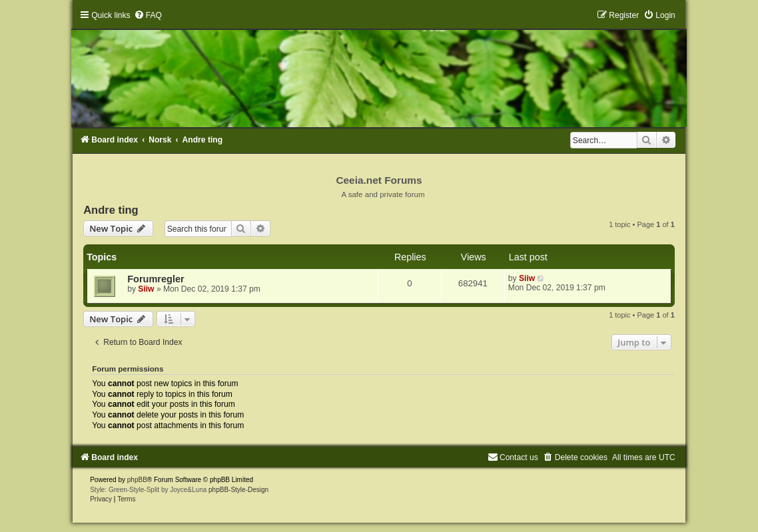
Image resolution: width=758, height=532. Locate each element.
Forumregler (156, 279)
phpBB (137, 480)
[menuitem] (148, 15)
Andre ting (111, 210)
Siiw (146, 289)
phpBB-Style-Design (238, 490)
